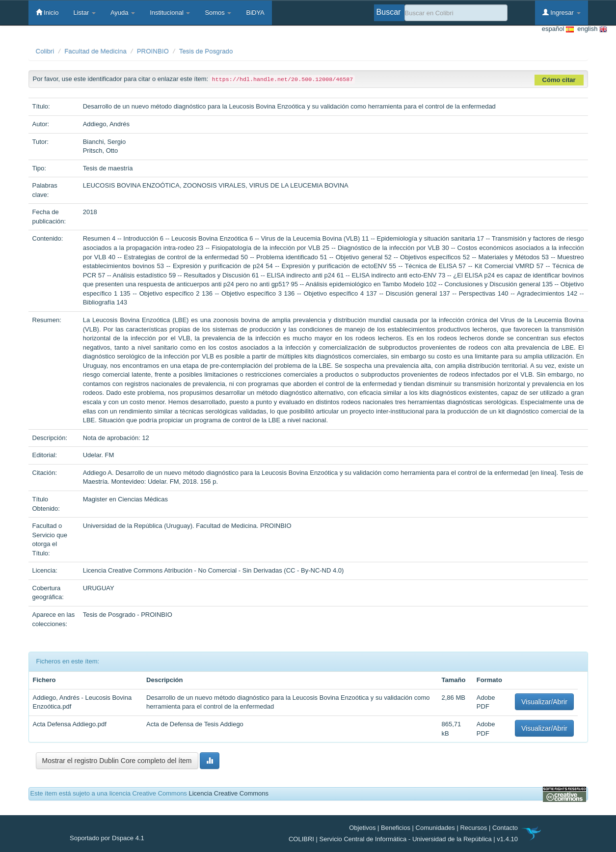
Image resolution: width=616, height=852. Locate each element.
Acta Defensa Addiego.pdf (70, 724)
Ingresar (562, 12)
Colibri (45, 51)
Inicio (47, 12)
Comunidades (435, 828)
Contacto (505, 828)
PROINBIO (153, 51)
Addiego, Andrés (106, 124)
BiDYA (255, 13)
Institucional (170, 13)
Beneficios (396, 828)
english (590, 29)
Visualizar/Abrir (544, 702)
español (558, 29)
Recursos (473, 828)
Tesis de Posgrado (206, 51)
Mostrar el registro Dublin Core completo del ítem (117, 761)
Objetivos (362, 828)
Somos (218, 13)
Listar (84, 13)
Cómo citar (559, 80)
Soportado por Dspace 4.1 (107, 838)
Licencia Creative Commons (228, 793)
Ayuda (123, 13)
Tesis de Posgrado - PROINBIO (128, 615)
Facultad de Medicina (95, 51)
